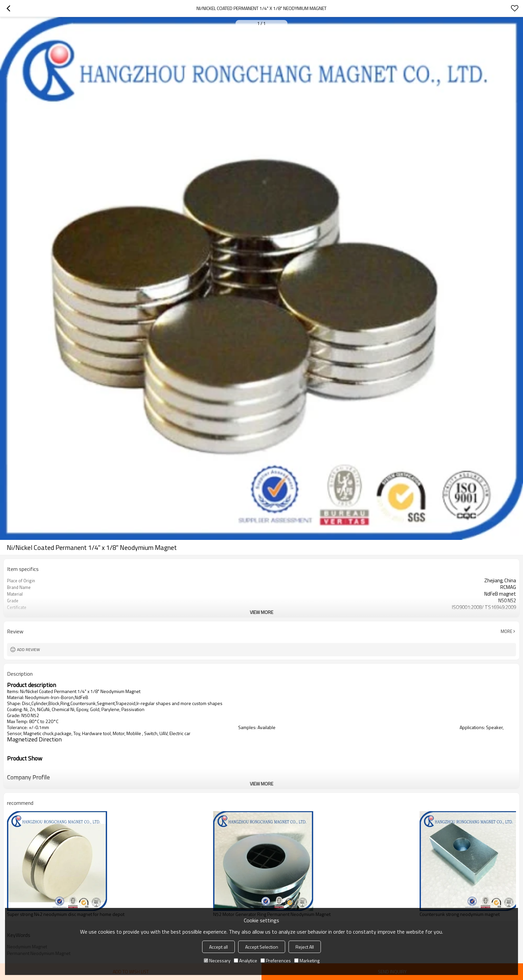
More (506, 631)
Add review (29, 649)
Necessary (217, 960)
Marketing (307, 960)
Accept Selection (262, 947)
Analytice (245, 960)
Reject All (305, 947)
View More (261, 612)
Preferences (276, 960)
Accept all (218, 947)
